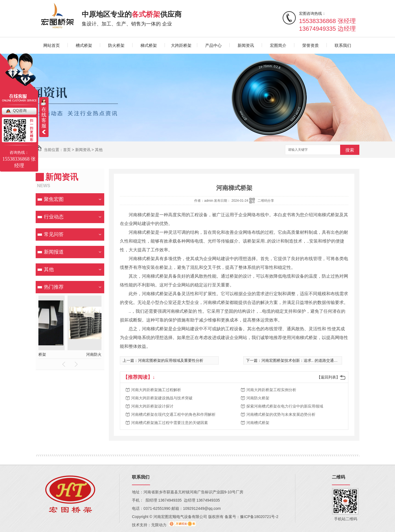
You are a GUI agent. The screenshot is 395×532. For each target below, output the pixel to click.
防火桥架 (116, 45)
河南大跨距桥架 (46, 354)
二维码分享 (266, 201)
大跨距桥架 (181, 45)
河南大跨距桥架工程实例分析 (271, 390)
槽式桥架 (84, 45)
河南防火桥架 (258, 398)
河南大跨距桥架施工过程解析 (156, 390)
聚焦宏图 (54, 199)
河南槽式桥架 (258, 423)
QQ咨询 (20, 110)
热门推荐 (54, 287)
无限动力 (159, 525)
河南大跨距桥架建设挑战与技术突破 (162, 398)
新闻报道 (54, 252)
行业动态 (54, 217)
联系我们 (343, 45)
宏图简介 (278, 45)
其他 (99, 150)
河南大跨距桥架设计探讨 (152, 406)
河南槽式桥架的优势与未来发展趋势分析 (281, 414)
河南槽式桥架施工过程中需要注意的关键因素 (170, 423)
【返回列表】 (328, 377)
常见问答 (54, 234)
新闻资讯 (246, 45)
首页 (67, 150)
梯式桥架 (149, 45)
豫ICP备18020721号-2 (259, 517)
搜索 (350, 150)
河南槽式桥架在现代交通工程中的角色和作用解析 (173, 414)
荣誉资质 (311, 45)
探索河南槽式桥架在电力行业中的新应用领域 (285, 406)
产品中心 (213, 45)
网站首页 (52, 45)
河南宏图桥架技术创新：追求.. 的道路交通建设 (301, 360)
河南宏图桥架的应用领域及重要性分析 (171, 360)
